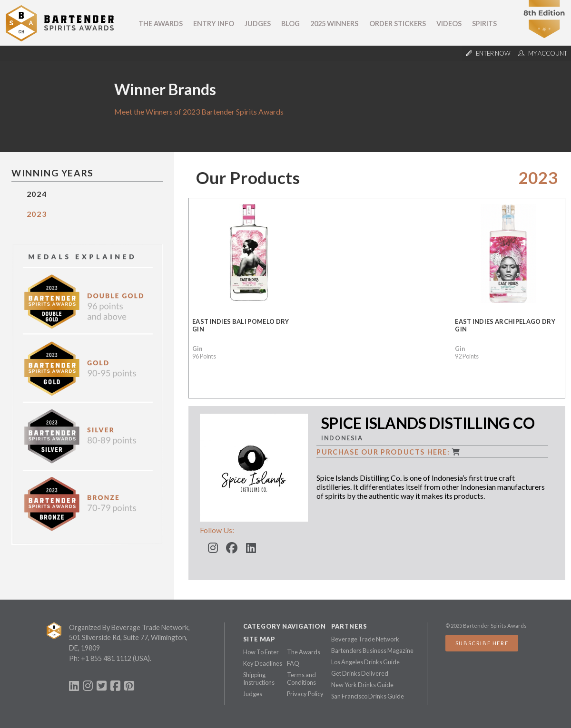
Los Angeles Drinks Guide (365, 662)
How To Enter (261, 652)
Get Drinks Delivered (360, 673)
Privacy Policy (305, 694)
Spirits (484, 24)
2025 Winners (334, 24)
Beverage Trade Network (365, 639)
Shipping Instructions (259, 679)
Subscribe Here (482, 643)
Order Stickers (398, 24)
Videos (449, 24)
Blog (290, 24)
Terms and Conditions (301, 679)
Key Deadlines (263, 663)
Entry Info (214, 24)
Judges (258, 24)
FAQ (293, 663)
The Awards (161, 24)
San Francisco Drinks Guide (368, 696)
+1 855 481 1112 (106, 658)
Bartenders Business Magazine (372, 650)
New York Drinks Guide (362, 685)
